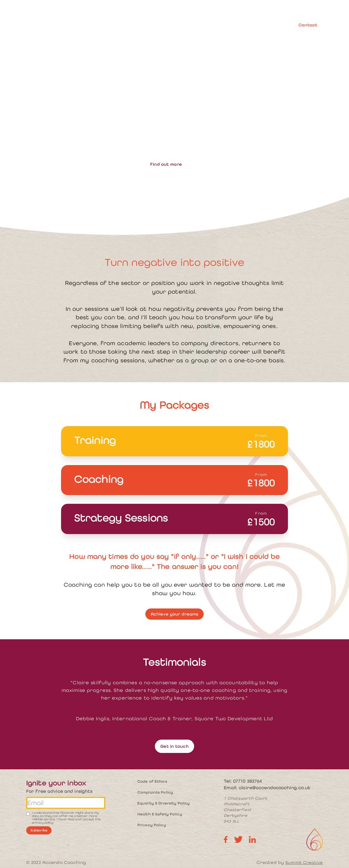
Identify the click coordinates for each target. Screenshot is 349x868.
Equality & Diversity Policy (164, 803)
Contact (308, 25)
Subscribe (39, 830)
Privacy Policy (152, 825)
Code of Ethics (152, 781)
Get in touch (174, 746)
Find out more (166, 164)
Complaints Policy (155, 792)
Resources (217, 25)
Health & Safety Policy (160, 814)
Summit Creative (304, 862)
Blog (280, 25)
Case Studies (252, 25)
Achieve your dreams (174, 614)
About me (159, 25)
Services (187, 25)
